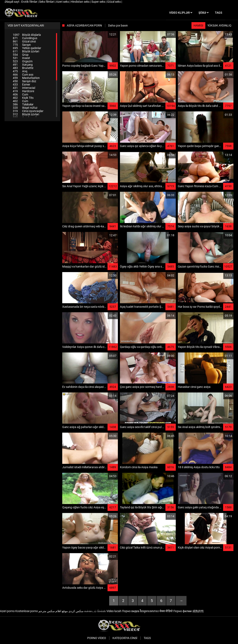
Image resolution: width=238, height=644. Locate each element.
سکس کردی (76, 611)
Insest (21, 58)
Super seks (99, 2)
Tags (147, 638)
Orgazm (23, 61)
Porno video (97, 638)
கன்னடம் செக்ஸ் (95, 611)
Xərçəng (23, 65)
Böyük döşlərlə (27, 35)
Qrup (21, 55)
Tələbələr (23, 104)
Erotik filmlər (30, 2)
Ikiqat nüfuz (25, 108)
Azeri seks (63, 2)
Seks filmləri (47, 2)
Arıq (20, 71)
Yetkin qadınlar (27, 48)
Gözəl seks (114, 2)
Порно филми (182, 611)
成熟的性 (198, 611)
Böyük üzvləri (26, 51)
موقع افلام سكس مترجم (53, 611)
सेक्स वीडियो (166, 611)
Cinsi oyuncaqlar (28, 111)
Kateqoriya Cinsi (125, 638)
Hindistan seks (80, 2)
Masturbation (26, 78)
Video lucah (114, 611)
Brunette (23, 68)
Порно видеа (131, 611)
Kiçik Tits (23, 98)
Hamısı (198, 25)
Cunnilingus (25, 38)
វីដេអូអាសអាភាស (149, 611)
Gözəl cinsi (24, 41)
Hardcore (23, 91)
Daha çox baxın (118, 25)
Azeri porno (7, 611)
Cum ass (23, 75)
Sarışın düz (25, 81)
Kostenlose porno (27, 611)
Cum (20, 94)
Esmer (22, 84)
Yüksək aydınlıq (219, 25)
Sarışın (22, 45)
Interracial (24, 88)
